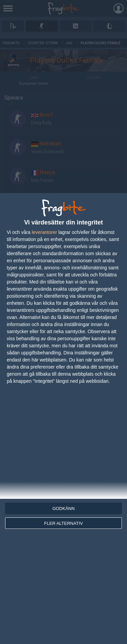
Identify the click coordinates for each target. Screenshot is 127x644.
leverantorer (45, 232)
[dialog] (63, 419)
